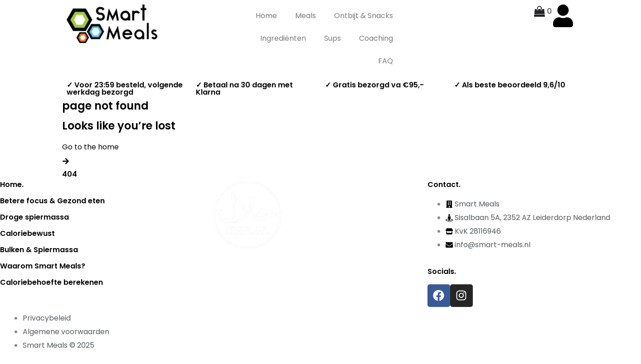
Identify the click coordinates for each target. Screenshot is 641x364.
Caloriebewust (27, 233)
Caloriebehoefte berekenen (51, 282)
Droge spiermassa (34, 217)
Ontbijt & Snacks (364, 16)
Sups (333, 38)
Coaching (376, 38)
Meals (306, 16)
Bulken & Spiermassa (39, 250)
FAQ (386, 61)
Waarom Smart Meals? (43, 266)
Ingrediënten (283, 38)
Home (266, 16)
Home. (12, 184)
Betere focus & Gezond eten (52, 201)
